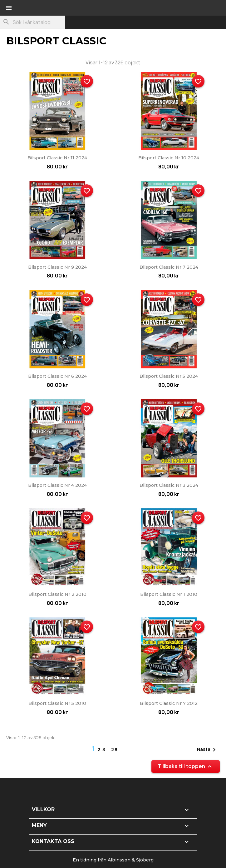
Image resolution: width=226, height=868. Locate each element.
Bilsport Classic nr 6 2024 (57, 376)
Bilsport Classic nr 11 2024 (57, 158)
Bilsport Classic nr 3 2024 (169, 485)
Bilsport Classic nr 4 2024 (57, 485)
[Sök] (32, 22)
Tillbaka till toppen (186, 767)
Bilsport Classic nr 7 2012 (169, 703)
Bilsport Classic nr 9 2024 (57, 267)
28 (115, 749)
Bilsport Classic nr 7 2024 (169, 267)
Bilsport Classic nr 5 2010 (57, 703)
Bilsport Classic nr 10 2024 (169, 158)
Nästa (207, 750)
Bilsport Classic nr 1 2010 (169, 594)
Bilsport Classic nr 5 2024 (169, 376)
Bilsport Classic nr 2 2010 (57, 594)
